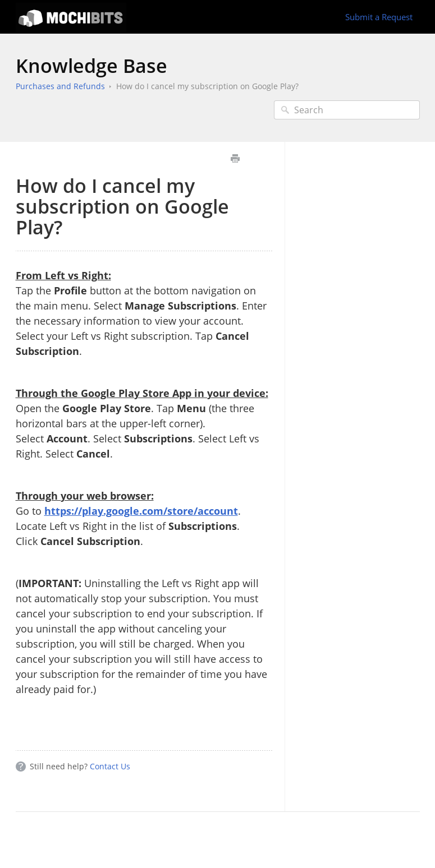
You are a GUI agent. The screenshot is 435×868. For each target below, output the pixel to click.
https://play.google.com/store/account (141, 511)
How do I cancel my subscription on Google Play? (207, 86)
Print (235, 158)
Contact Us (110, 766)
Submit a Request (379, 17)
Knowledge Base (91, 66)
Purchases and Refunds (60, 86)
